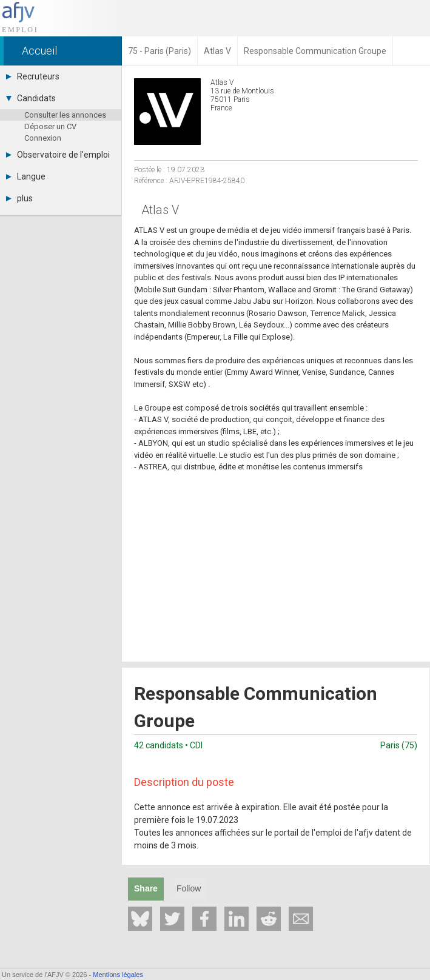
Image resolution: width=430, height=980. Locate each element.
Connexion (43, 138)
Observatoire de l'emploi (58, 155)
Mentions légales (118, 975)
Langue (26, 176)
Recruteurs (33, 76)
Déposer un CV (50, 126)
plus (19, 198)
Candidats (31, 98)
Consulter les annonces (65, 115)
